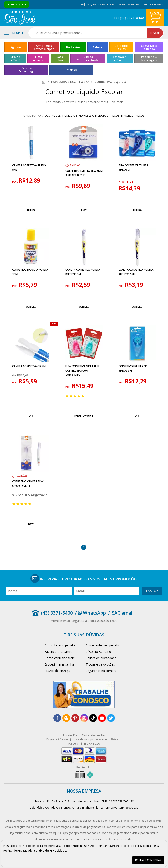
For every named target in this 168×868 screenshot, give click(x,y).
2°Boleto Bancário (98, 652)
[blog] (66, 718)
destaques (53, 116)
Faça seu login (103, 4)
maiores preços (133, 116)
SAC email (123, 613)
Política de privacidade (101, 658)
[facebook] (57, 718)
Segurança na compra (101, 671)
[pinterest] (75, 718)
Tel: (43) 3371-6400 (129, 18)
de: (15, 375)
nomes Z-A (86, 116)
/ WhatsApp (90, 613)
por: (15, 182)
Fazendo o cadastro (59, 652)
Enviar (152, 591)
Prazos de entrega (57, 671)
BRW (84, 210)
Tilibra (31, 210)
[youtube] (102, 718)
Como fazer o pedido (60, 645)
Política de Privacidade (50, 850)
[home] (20, 18)
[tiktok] (93, 718)
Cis (31, 416)
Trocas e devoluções (100, 664)
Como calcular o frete (60, 658)
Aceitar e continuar (148, 860)
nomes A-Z (70, 116)
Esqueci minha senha (59, 664)
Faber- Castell (84, 416)
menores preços (107, 116)
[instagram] (84, 718)
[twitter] (111, 718)
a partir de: (126, 182)
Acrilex (31, 307)
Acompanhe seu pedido (102, 645)
